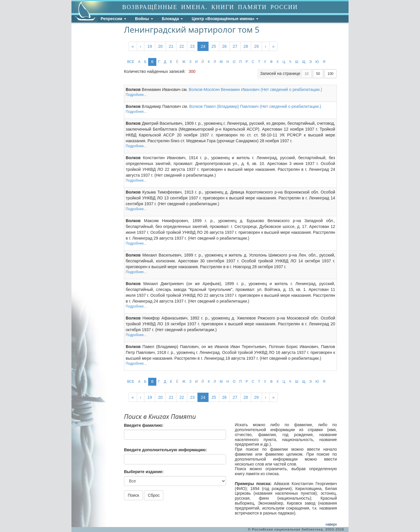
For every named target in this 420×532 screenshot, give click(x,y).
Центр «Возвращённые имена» (225, 19)
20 (160, 46)
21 (171, 46)
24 (203, 46)
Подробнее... (136, 95)
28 (246, 46)
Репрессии (113, 19)
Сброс (154, 495)
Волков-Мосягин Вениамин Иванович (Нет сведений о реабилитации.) (255, 89)
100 (330, 74)
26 (225, 46)
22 (182, 46)
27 (235, 46)
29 (256, 46)
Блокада (173, 19)
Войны (144, 19)
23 (192, 46)
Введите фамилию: (144, 425)
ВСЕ (131, 62)
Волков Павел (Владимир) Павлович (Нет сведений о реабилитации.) (255, 106)
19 (150, 46)
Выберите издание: (144, 472)
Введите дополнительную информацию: (165, 450)
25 (214, 46)
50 (318, 74)
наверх (331, 524)
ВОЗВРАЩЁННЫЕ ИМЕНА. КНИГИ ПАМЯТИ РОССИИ (210, 7)
